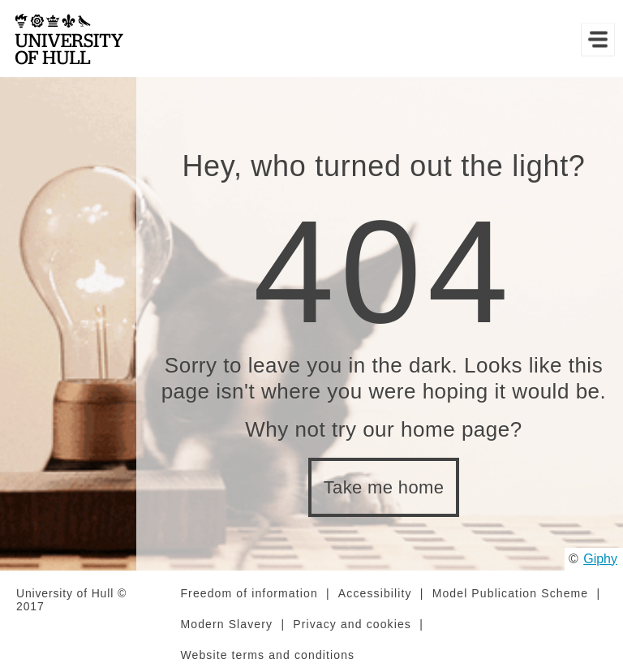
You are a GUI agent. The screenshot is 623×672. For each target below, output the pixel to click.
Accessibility (375, 593)
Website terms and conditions (267, 655)
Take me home (384, 487)
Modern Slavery (226, 624)
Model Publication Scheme (511, 593)
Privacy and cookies (352, 624)
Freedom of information (249, 593)
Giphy (600, 559)
